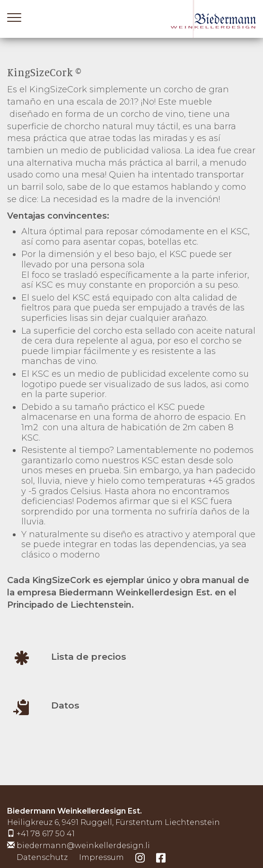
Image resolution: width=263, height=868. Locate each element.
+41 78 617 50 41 (46, 834)
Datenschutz (42, 857)
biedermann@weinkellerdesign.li (83, 846)
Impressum (101, 857)
